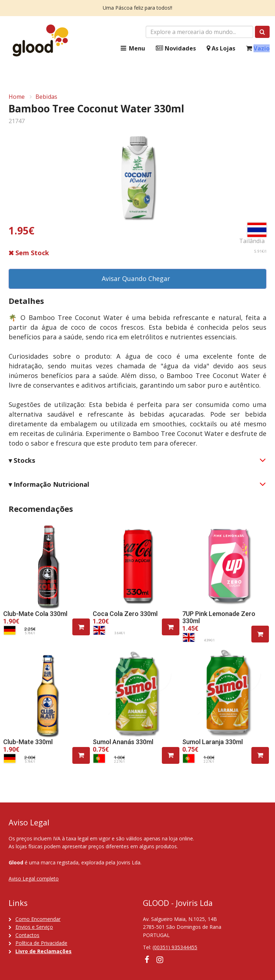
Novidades (176, 48)
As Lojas (221, 48)
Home (17, 97)
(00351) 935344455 (175, 947)
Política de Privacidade (41, 943)
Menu (132, 48)
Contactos (27, 935)
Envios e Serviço (34, 927)
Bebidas (46, 97)
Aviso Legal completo (34, 879)
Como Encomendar (38, 919)
